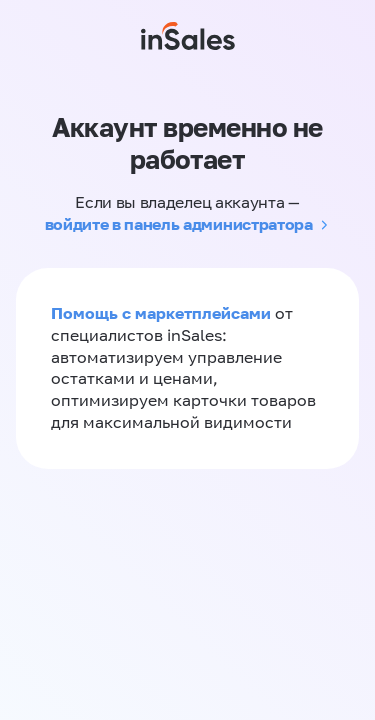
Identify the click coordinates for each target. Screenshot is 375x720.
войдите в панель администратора (179, 224)
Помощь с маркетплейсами (163, 313)
